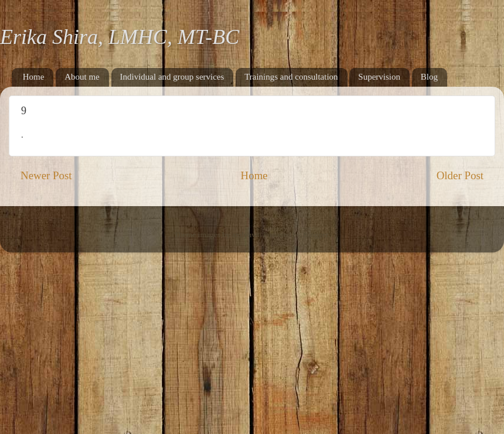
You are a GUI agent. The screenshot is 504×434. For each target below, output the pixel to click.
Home (34, 77)
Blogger (316, 235)
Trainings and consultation (291, 77)
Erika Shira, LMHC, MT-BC (120, 37)
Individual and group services (172, 77)
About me (82, 77)
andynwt (246, 235)
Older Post (460, 175)
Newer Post (46, 175)
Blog (429, 77)
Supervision (379, 77)
